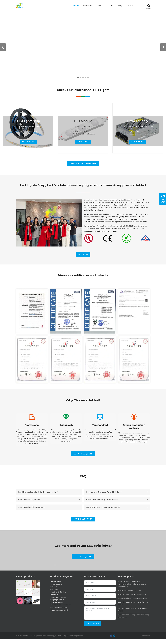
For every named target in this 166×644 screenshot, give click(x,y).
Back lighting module (60, 602)
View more (83, 254)
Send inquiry (93, 628)
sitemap (85, 640)
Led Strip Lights (56, 586)
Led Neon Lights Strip (60, 597)
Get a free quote (83, 459)
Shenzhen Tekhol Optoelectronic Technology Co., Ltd (43, 640)
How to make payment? (29, 504)
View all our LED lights (83, 164)
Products (87, 6)
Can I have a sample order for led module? (38, 497)
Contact (110, 6)
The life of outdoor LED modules (131, 595)
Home (76, 6)
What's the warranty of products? (102, 504)
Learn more (28, 142)
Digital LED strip (58, 589)
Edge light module (59, 605)
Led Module (55, 599)
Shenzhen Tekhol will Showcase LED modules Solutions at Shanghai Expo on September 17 (133, 589)
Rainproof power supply (61, 612)
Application (131, 6)
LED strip (55, 594)
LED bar (55, 592)
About (100, 6)
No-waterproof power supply (62, 610)
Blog (120, 6)
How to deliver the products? (32, 512)
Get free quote (83, 562)
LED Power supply (57, 607)
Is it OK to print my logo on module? (103, 512)
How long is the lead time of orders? (104, 497)
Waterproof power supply (61, 615)
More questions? (83, 524)
